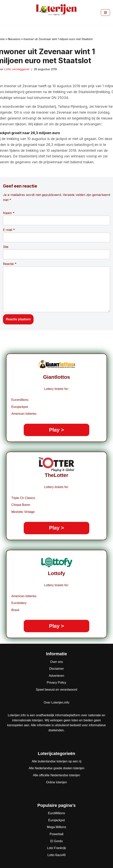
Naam (9, 213)
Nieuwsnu (14, 39)
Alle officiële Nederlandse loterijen (57, 775)
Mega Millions (56, 827)
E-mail (9, 230)
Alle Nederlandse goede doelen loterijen (56, 768)
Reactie (10, 264)
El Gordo (56, 841)
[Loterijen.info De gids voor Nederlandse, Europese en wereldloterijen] (56, 13)
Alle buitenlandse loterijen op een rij (57, 761)
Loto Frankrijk (57, 848)
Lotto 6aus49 (57, 855)
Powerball (56, 834)
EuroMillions (56, 813)
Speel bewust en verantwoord (57, 690)
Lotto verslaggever (17, 69)
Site (6, 247)
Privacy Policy (56, 683)
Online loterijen (57, 782)
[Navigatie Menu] (105, 13)
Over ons (57, 662)
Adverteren (56, 676)
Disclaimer (57, 669)
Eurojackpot (57, 820)
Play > (56, 430)
